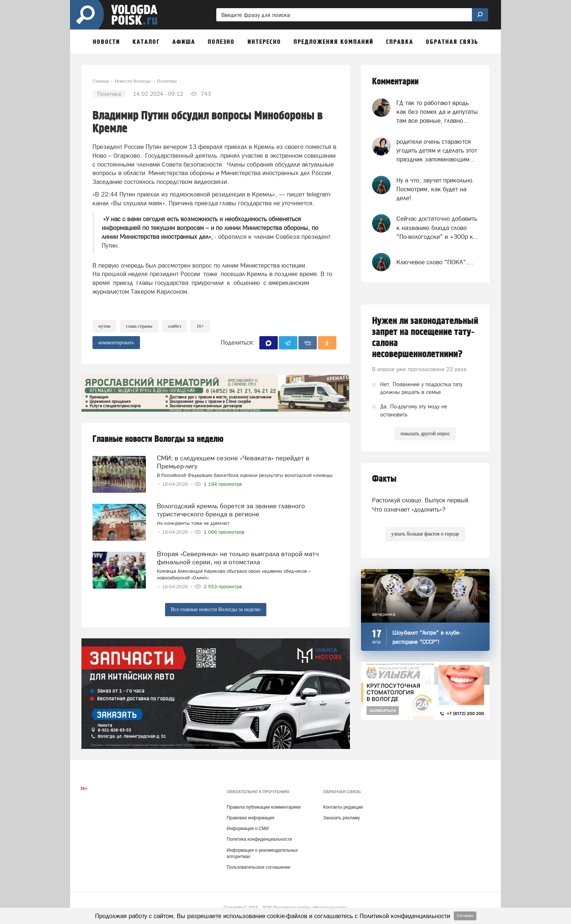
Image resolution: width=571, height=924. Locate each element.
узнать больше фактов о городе (425, 534)
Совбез (175, 326)
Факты (384, 479)
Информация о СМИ (248, 829)
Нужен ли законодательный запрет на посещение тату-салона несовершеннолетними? (425, 338)
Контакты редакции (343, 807)
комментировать (116, 343)
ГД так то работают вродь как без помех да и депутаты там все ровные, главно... (437, 112)
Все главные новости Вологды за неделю (216, 609)
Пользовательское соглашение (258, 867)
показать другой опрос (425, 434)
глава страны (139, 326)
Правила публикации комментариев (264, 807)
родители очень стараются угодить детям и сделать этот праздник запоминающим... (437, 151)
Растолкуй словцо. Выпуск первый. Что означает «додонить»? (421, 505)
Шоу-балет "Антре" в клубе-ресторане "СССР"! (426, 637)
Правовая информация (250, 818)
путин (104, 326)
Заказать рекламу (341, 818)
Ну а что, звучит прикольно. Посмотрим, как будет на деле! (435, 189)
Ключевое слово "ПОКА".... (435, 262)
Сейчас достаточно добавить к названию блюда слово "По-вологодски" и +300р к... (437, 228)
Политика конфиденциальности (259, 839)
